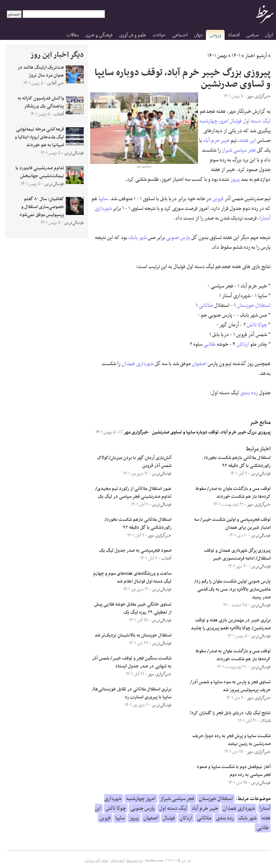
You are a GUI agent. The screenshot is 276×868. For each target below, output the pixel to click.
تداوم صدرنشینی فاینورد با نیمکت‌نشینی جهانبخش (40, 172)
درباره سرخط (134, 861)
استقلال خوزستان (254, 306)
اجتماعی (180, 35)
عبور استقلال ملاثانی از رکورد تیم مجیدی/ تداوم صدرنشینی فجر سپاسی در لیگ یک (133, 493)
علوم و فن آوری (133, 35)
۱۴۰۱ (236, 56)
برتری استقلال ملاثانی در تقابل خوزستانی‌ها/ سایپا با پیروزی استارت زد (132, 693)
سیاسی (252, 35)
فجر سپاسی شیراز (239, 150)
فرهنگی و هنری (99, 35)
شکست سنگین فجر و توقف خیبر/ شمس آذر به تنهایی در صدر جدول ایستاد (132, 662)
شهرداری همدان (137, 364)
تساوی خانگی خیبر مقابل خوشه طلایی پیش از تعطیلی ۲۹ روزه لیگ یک (133, 608)
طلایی (210, 344)
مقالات (73, 35)
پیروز (235, 179)
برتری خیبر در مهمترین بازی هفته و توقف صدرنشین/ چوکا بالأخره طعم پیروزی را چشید (231, 624)
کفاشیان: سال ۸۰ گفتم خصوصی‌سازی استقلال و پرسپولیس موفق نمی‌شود (42, 207)
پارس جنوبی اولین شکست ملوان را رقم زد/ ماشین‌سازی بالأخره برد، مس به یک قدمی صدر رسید (233, 589)
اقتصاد (234, 35)
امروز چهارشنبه (214, 121)
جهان (199, 35)
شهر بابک (137, 238)
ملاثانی (206, 306)
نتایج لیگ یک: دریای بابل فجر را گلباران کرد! (230, 713)
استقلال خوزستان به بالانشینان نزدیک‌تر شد (133, 635)
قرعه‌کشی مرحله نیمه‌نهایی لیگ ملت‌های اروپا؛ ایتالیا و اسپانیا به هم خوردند (39, 137)
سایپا (103, 199)
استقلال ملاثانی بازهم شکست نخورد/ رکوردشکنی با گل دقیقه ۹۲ (237, 462)
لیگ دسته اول (257, 121)
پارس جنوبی (178, 238)
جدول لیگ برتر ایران (96, 861)
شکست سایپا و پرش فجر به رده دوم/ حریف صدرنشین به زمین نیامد (231, 740)
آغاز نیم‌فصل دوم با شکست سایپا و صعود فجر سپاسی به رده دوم (234, 771)
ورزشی (215, 35)
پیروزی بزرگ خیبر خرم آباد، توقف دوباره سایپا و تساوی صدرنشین (211, 432)
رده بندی (249, 393)
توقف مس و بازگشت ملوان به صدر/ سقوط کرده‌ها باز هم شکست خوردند (233, 493)
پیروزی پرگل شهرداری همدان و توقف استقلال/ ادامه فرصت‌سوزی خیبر (237, 555)
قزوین (218, 199)
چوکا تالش (257, 325)
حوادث (159, 35)
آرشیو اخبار (256, 56)
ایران (269, 35)
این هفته (248, 141)
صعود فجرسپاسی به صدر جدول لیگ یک (135, 551)
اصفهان (199, 364)
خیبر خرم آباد (216, 141)
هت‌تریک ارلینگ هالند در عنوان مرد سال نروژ (41, 72)
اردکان (243, 344)
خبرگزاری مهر (134, 432)
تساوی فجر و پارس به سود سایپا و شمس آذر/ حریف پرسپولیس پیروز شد (230, 686)
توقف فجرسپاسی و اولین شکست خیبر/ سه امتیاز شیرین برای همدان (232, 524)
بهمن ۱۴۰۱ (217, 56)
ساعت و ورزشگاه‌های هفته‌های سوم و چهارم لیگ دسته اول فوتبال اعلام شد (132, 578)
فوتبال (236, 121)
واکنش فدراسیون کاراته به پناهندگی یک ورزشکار (41, 102)
